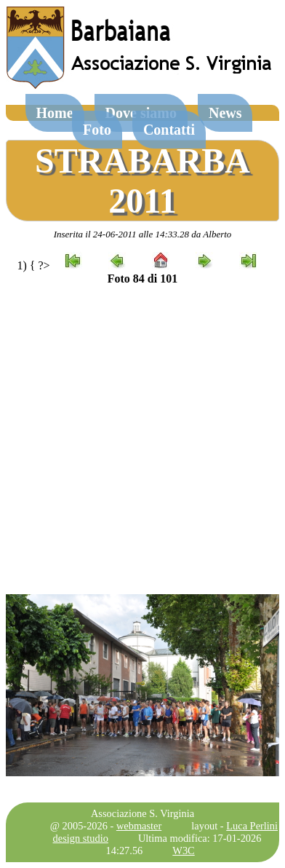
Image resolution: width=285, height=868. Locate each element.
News (225, 113)
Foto (97, 130)
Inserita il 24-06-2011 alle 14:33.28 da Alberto (143, 234)
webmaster (139, 826)
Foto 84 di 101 (142, 279)
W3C (183, 851)
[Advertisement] (142, 440)
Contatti (169, 130)
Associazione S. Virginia (142, 813)
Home (55, 113)
